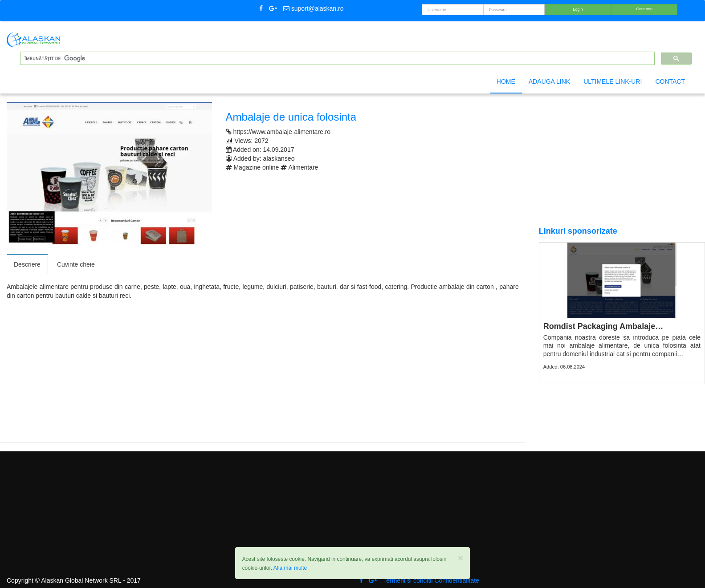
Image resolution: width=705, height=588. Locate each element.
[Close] (460, 558)
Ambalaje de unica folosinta (291, 117)
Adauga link (549, 81)
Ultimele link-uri (613, 81)
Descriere (27, 264)
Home (506, 81)
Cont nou (645, 9)
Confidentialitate (456, 580)
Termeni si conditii (408, 580)
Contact (670, 81)
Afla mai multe (290, 568)
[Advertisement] (260, 371)
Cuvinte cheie (76, 264)
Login (578, 9)
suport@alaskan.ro (314, 8)
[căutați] (336, 59)
